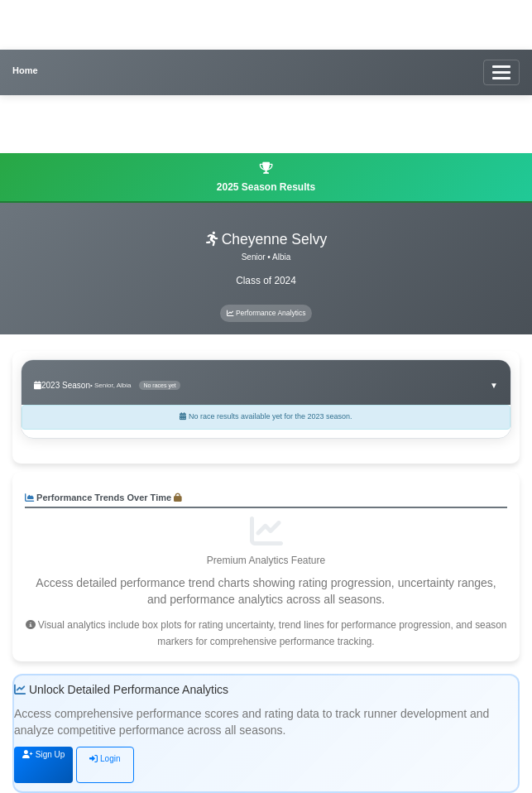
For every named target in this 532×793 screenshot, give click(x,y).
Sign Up (43, 755)
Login (105, 759)
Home (25, 70)
